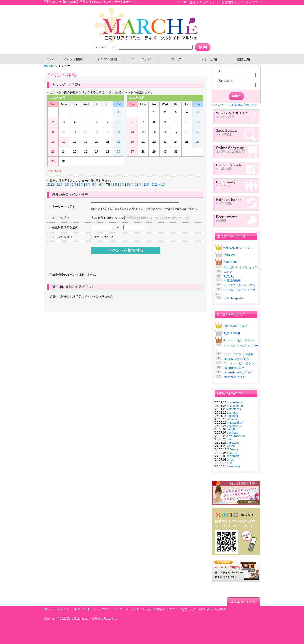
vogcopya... (234, 426)
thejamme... (234, 456)
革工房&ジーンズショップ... (242, 267)
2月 (74, 185)
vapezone (233, 443)
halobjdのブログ (234, 368)
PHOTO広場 (209, 59)
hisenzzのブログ (234, 377)
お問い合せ (206, 609)
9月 (122, 185)
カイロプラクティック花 (239, 285)
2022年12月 (55, 185)
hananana (233, 466)
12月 (146, 185)
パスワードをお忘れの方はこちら (236, 105)
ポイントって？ (248, 2)
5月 (95, 185)
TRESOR (229, 255)
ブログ (175, 59)
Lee (229, 463)
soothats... (234, 433)
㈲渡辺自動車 (232, 281)
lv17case (233, 419)
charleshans (235, 402)
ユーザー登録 (187, 2)
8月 (115, 185)
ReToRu (229, 277)
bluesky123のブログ (237, 359)
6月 (101, 185)
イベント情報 (107, 59)
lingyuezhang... (233, 333)
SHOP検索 (73, 59)
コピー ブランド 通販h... (239, 354)
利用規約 (221, 609)
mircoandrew (235, 423)
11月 (138, 185)
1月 (67, 185)
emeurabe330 (236, 436)
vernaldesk (234, 409)
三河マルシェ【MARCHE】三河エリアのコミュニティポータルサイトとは (103, 609)
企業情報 (159, 609)
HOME (50, 59)
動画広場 (243, 59)
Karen (231, 446)
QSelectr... (234, 449)
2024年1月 (159, 185)
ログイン (206, 2)
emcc (230, 460)
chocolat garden (234, 298)
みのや (228, 272)
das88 (231, 429)
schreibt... (233, 413)
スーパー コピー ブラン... (239, 340)
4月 (88, 185)
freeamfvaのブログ (235, 326)
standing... (234, 416)
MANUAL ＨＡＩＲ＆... (238, 248)
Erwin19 (232, 453)
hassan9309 (235, 406)
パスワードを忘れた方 (182, 609)
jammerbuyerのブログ (238, 372)
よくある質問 (224, 2)
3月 (81, 185)
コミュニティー (141, 59)
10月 (130, 185)
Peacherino (230, 262)
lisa (229, 439)
